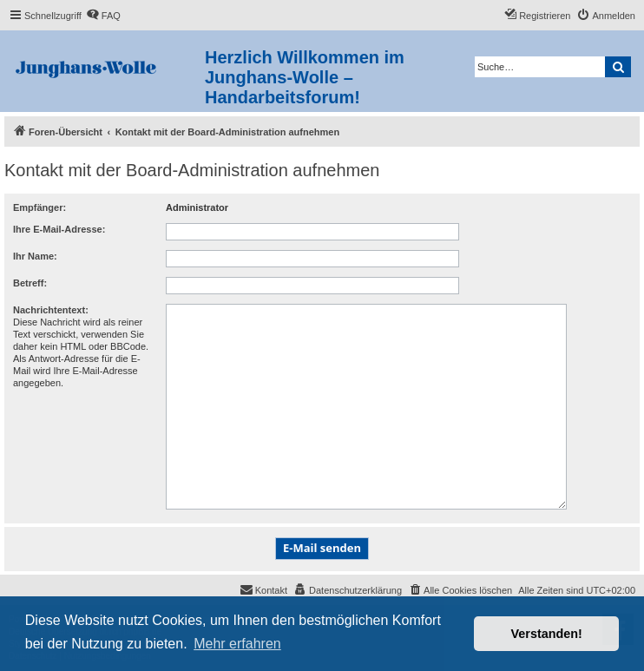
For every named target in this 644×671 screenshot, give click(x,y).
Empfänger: (39, 207)
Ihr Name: (35, 256)
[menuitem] (103, 16)
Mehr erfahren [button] (237, 644)
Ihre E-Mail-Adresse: (59, 229)
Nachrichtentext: (51, 310)
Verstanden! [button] (547, 634)
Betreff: (30, 283)
